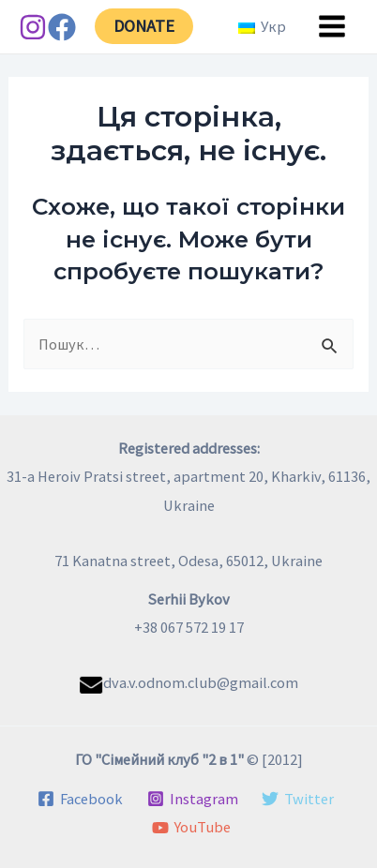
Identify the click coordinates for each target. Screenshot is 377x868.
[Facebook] (62, 27)
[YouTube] (191, 828)
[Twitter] (297, 799)
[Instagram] (33, 27)
